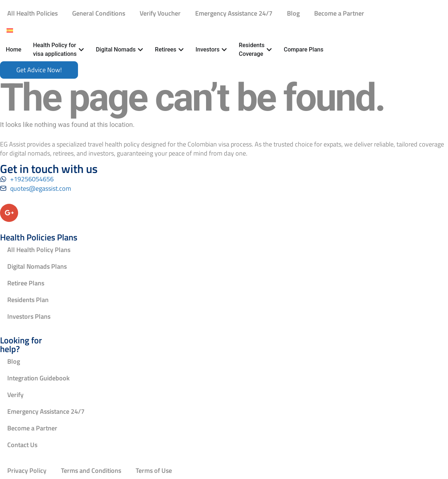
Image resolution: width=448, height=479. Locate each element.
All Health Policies (32, 13)
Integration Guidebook (38, 378)
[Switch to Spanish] (10, 30)
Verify (15, 395)
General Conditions (99, 13)
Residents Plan (28, 300)
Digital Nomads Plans (37, 266)
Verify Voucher (160, 13)
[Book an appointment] (39, 70)
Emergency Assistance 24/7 (234, 13)
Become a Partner (339, 13)
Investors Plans (29, 316)
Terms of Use (154, 470)
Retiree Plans (26, 283)
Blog (293, 13)
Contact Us (22, 445)
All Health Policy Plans (39, 250)
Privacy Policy (27, 470)
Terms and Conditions (91, 470)
